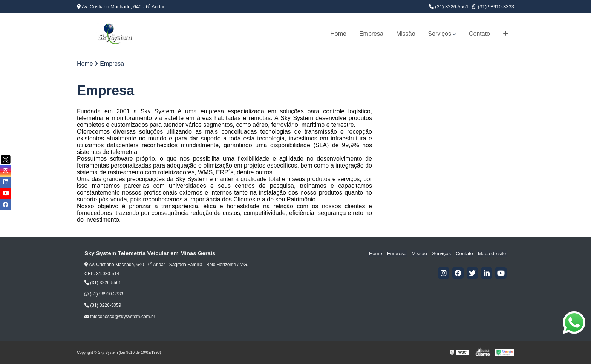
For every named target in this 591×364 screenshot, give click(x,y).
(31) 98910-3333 (493, 7)
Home (338, 34)
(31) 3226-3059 (103, 306)
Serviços (440, 34)
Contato (479, 34)
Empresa (371, 34)
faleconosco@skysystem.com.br (120, 317)
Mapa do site (492, 254)
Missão (406, 34)
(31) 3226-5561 (449, 7)
